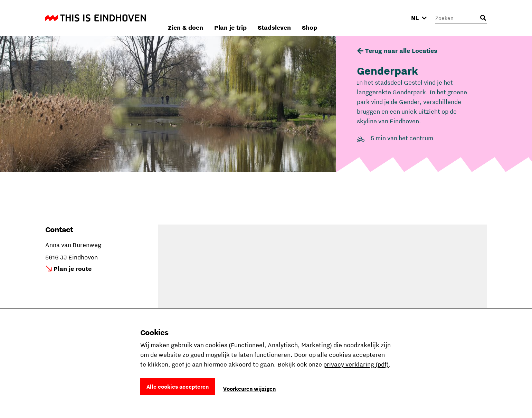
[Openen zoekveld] (483, 18)
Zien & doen (266, 18)
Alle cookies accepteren (178, 387)
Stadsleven (354, 18)
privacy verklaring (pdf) (356, 364)
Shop (390, 18)
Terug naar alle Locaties (401, 51)
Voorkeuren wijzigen (249, 389)
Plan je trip (311, 18)
